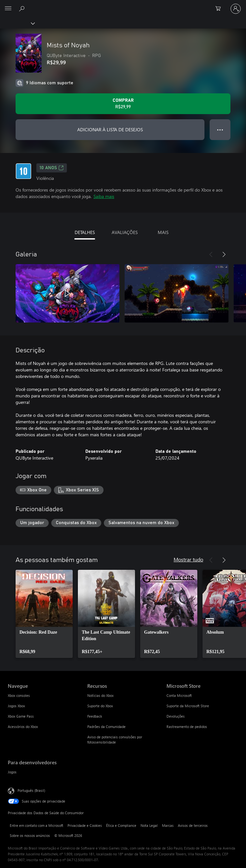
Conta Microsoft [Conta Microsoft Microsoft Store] (179, 695)
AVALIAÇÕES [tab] (125, 232)
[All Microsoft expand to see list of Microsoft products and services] (8, 9)
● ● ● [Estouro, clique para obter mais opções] (220, 129)
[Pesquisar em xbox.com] (23, 8)
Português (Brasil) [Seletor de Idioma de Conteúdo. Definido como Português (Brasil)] (31, 790)
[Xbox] (17, 23)
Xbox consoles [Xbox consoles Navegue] (19, 695)
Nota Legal (149, 825)
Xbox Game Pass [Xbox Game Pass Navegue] (21, 716)
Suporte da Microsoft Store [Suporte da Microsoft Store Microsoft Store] (188, 706)
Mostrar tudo (188, 559)
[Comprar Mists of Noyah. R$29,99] (123, 104)
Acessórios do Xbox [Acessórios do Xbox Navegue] (23, 727)
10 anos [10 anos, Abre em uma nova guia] (52, 168)
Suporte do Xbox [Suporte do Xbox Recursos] (100, 706)
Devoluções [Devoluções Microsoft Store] (176, 716)
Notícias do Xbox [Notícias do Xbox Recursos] (100, 695)
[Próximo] (224, 254)
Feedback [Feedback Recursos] (95, 716)
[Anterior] (211, 254)
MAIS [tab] (163, 232)
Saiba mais (104, 196)
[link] (44, 614)
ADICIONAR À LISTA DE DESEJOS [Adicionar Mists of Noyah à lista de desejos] (110, 129)
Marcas (168, 825)
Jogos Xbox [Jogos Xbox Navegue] (16, 706)
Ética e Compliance (121, 825)
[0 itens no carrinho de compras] (220, 9)
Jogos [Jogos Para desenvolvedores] (12, 772)
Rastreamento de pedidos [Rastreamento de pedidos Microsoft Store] (187, 727)
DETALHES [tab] (85, 232)
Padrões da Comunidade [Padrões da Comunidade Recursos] (106, 727)
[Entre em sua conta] (236, 9)
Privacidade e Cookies (85, 825)
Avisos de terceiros (193, 825)
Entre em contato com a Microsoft (37, 825)
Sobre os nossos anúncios (30, 835)
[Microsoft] (123, 5)
